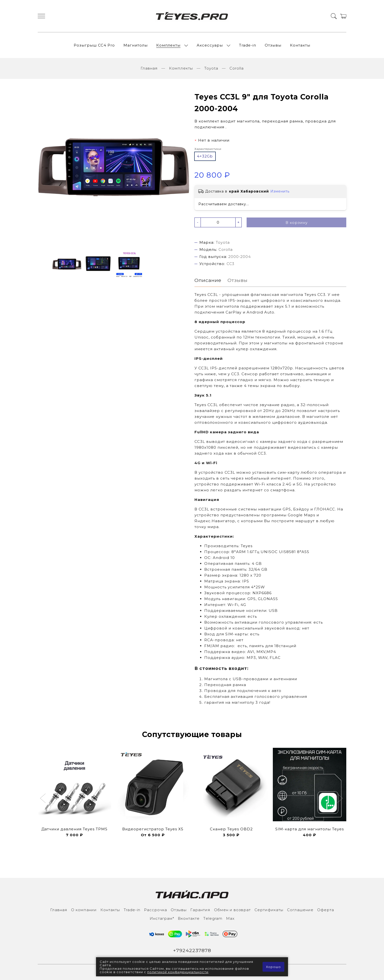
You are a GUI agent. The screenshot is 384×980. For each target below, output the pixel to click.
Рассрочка (156, 910)
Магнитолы (136, 45)
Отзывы (273, 45)
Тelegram (213, 918)
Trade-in (248, 45)
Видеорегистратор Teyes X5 (153, 829)
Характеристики (208, 149)
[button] (43, 799)
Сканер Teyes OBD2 (231, 829)
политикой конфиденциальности (178, 972)
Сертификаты (269, 910)
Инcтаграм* (162, 918)
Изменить (280, 191)
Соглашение (300, 910)
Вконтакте (189, 918)
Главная (149, 68)
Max (230, 918)
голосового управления (281, 696)
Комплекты (168, 45)
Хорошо (273, 967)
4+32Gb (205, 156)
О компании (84, 910)
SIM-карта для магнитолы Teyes (310, 829)
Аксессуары (210, 45)
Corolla (237, 68)
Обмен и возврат (232, 910)
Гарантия (200, 910)
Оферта (326, 910)
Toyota (211, 68)
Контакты (300, 45)
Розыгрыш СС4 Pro (94, 45)
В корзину (297, 223)
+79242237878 (192, 950)
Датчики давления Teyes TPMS (74, 829)
